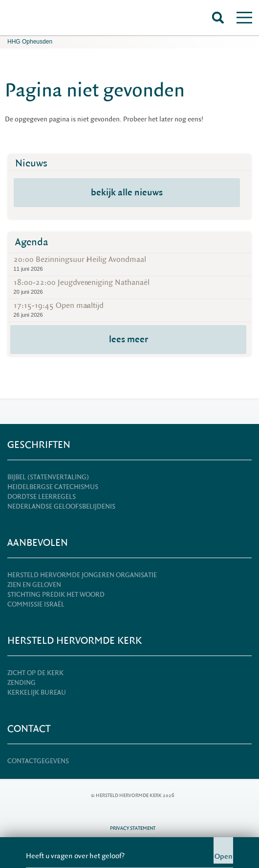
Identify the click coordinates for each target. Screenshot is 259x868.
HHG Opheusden (30, 42)
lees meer (129, 339)
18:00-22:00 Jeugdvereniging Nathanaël (130, 287)
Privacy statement (133, 828)
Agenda (32, 242)
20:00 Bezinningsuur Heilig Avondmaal (130, 264)
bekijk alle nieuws (127, 192)
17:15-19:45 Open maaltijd (130, 310)
